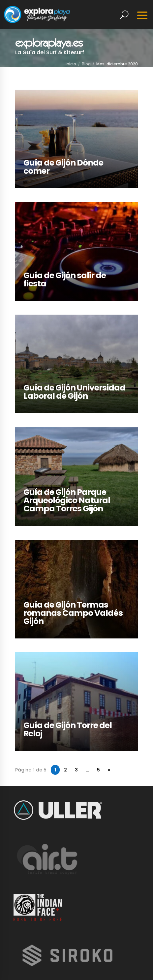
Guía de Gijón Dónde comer (63, 167)
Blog (86, 64)
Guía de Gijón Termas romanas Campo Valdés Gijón (73, 613)
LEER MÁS (27, 93)
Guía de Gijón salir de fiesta (65, 279)
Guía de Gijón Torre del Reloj (68, 729)
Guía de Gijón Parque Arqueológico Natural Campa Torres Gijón (67, 500)
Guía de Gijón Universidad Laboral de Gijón (74, 392)
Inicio (71, 64)
